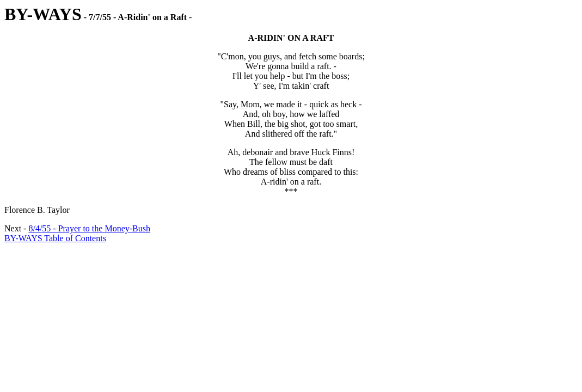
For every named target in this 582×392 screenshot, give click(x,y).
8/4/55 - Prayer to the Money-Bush (89, 228)
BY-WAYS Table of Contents (55, 238)
